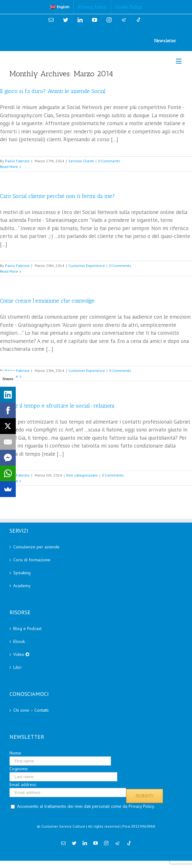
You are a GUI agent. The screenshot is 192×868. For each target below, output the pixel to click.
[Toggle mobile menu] (179, 61)
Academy (22, 586)
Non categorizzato (82, 475)
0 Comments (109, 161)
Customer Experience (87, 266)
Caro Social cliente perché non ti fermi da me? (58, 196)
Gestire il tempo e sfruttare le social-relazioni (57, 406)
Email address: (23, 784)
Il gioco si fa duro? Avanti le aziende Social (53, 91)
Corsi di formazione (32, 560)
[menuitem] (60, 7)
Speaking (22, 573)
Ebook (19, 641)
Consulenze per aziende (36, 547)
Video (21, 654)
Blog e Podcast (27, 628)
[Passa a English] (60, 7)
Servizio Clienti (81, 161)
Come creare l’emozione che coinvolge (47, 301)
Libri (17, 667)
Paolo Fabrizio (17, 161)
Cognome (19, 769)
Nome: (15, 753)
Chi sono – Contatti (31, 710)
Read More (9, 167)
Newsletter (165, 41)
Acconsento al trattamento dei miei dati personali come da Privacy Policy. (86, 806)
